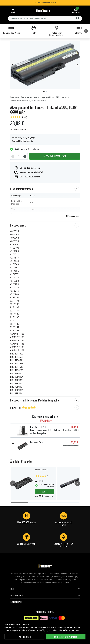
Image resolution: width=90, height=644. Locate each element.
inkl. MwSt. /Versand (19, 130)
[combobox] (45, 19)
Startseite (15, 97)
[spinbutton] (19, 156)
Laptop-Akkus (47, 97)
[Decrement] (13, 156)
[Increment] (25, 156)
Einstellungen (24, 637)
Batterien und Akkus (30, 97)
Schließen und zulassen (66, 637)
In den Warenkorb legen (55, 156)
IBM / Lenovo (61, 97)
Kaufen (45, 492)
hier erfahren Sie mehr (69, 630)
